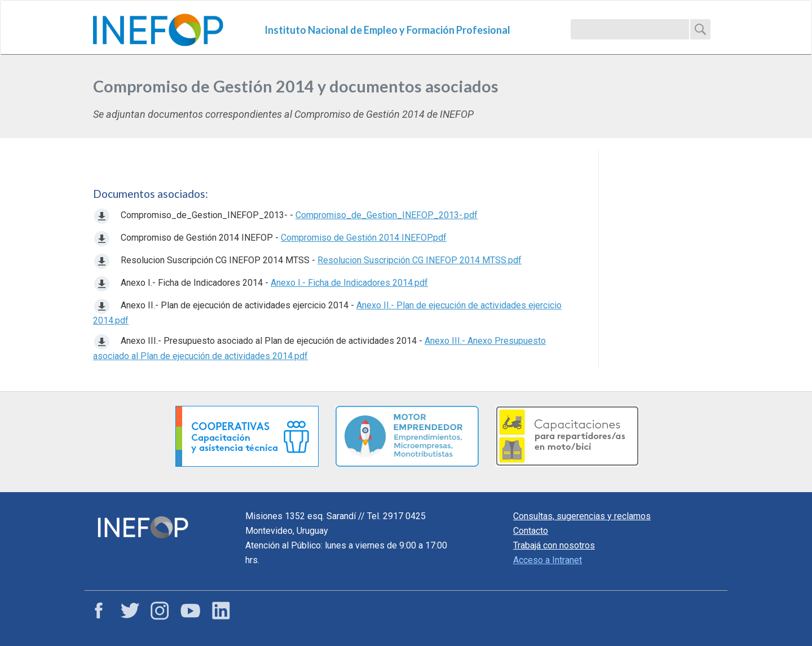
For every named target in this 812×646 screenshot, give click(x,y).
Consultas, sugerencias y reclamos (582, 516)
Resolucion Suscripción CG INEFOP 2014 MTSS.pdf (420, 260)
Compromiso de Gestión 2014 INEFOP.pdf (364, 238)
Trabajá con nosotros (554, 545)
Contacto (531, 531)
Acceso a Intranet (548, 560)
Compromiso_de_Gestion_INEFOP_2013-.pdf (387, 215)
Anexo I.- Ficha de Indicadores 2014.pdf (349, 283)
